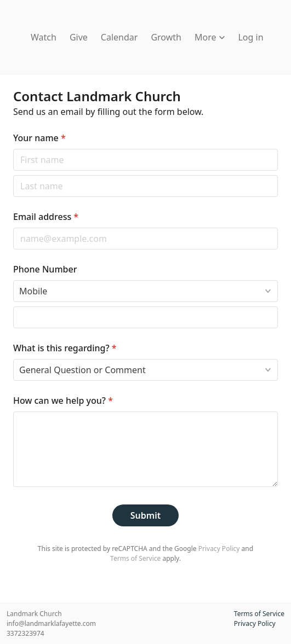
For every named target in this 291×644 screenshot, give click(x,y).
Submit (145, 515)
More (210, 37)
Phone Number (45, 269)
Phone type (13, 280)
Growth (166, 37)
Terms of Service (135, 558)
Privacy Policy (219, 549)
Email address (46, 217)
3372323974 (25, 633)
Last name (13, 175)
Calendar (119, 37)
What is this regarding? (65, 348)
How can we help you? (63, 401)
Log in (250, 37)
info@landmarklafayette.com (51, 623)
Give (79, 37)
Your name (39, 138)
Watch (44, 37)
